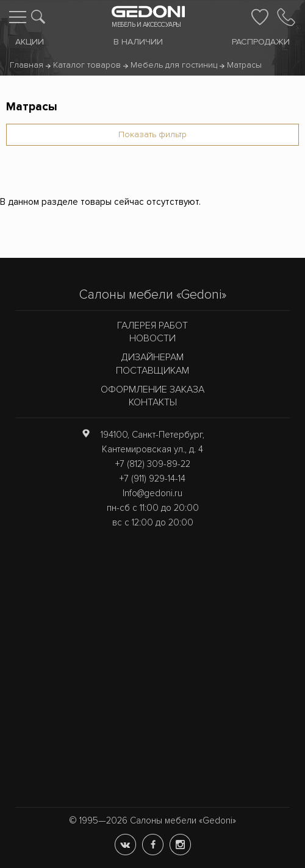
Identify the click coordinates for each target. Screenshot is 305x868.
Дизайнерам (152, 357)
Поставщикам (152, 371)
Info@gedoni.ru (152, 493)
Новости (152, 338)
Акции (30, 42)
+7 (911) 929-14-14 (152, 478)
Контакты (153, 402)
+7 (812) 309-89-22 (153, 464)
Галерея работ (152, 325)
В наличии (138, 42)
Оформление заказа (152, 390)
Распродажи (261, 42)
